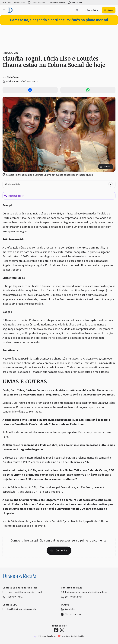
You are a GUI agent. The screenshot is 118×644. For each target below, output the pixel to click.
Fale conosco (75, 3)
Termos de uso (71, 614)
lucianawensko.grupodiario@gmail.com (85, 592)
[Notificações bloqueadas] (77, 10)
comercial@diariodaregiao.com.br (23, 592)
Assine (109, 10)
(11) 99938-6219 (72, 597)
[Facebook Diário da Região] (56, 630)
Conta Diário (91, 10)
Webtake (68, 609)
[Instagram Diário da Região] (62, 630)
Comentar (59, 551)
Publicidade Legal (58, 3)
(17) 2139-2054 (13, 597)
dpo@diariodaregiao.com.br (20, 609)
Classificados (20, 2)
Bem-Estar (7, 2)
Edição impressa (37, 3)
